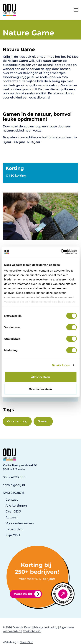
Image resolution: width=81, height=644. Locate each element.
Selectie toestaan (40, 389)
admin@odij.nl (14, 485)
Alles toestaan (41, 377)
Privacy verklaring (45, 627)
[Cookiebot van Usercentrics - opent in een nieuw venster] (61, 252)
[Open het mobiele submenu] (76, 9)
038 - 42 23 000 (14, 477)
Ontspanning (17, 421)
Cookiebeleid (32, 631)
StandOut (26, 642)
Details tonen (61, 365)
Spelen (43, 421)
